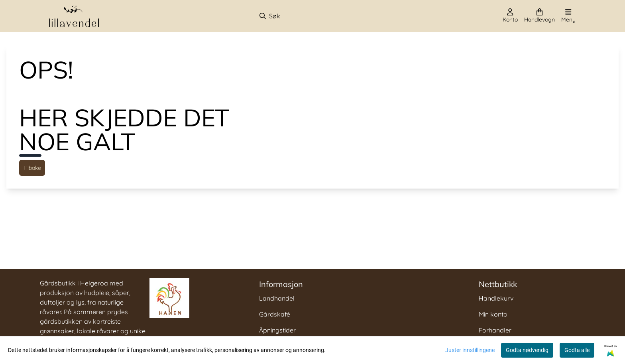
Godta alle (577, 350)
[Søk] (301, 16)
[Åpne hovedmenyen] (568, 16)
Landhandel (277, 298)
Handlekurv (496, 298)
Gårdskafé (275, 314)
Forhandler (495, 330)
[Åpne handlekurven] (540, 16)
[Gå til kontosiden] (510, 16)
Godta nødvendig (527, 350)
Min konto (493, 314)
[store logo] (74, 16)
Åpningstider (277, 330)
